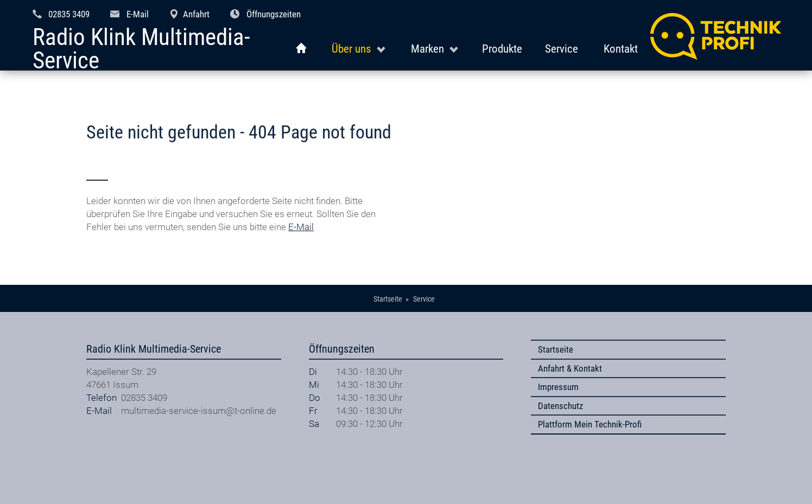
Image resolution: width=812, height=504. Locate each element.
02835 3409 (69, 14)
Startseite (556, 349)
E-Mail (138, 14)
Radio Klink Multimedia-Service (141, 49)
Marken (427, 49)
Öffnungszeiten (274, 14)
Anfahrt (196, 14)
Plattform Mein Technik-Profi (590, 424)
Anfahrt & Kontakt (570, 368)
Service (562, 49)
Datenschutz (560, 406)
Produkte (502, 49)
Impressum (558, 387)
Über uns (351, 49)
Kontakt (621, 49)
